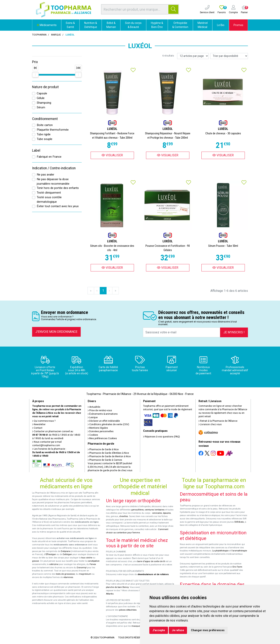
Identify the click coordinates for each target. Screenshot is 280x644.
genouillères (137, 510)
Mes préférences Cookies (102, 438)
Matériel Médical (203, 25)
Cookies (93, 435)
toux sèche (87, 558)
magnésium (85, 574)
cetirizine (54, 564)
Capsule (42, 93)
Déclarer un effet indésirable (104, 421)
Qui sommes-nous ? (44, 421)
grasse (35, 561)
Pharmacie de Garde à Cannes (105, 460)
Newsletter (39, 424)
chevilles (124, 516)
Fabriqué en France (49, 157)
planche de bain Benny (117, 587)
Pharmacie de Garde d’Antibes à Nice (108, 453)
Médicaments (47, 25)
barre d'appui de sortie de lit (151, 561)
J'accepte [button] (159, 630)
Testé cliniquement (49, 193)
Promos (238, 25)
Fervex (93, 564)
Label (36, 150)
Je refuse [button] (178, 630)
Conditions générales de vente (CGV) (108, 424)
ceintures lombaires (155, 510)
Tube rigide (44, 134)
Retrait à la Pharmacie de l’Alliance (218, 421)
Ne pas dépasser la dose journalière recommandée (53, 181)
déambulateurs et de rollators (153, 574)
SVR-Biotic (239, 522)
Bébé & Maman (111, 25)
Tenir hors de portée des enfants (58, 188)
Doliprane (66, 551)
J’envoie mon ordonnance (56, 332)
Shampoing (44, 103)
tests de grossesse (65, 574)
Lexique (93, 417)
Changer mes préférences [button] (208, 630)
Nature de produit (45, 87)
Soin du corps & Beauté (133, 25)
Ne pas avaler (45, 175)
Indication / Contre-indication (54, 168)
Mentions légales (98, 428)
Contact (37, 428)
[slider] (35, 75)
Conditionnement (45, 119)
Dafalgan (67, 554)
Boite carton (45, 125)
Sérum (41, 107)
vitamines (68, 577)
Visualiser (112, 155)
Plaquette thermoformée (53, 130)
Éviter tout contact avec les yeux (58, 206)
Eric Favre (237, 567)
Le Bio (221, 25)
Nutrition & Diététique (91, 25)
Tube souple (45, 139)
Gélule (41, 98)
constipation (94, 561)
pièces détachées (128, 610)
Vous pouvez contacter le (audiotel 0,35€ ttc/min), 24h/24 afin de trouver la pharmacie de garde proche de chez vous (110, 467)
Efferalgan (51, 554)
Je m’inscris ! (234, 332)
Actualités (94, 407)
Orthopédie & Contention (180, 25)
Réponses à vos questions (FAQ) (161, 437)
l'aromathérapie (239, 551)
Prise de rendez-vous (100, 410)
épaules (167, 513)
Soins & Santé (70, 25)
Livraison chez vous (210, 424)
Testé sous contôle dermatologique (49, 199)
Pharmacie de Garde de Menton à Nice (109, 456)
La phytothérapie (220, 551)
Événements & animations (103, 414)
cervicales (157, 513)
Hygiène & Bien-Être (157, 25)
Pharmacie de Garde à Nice (103, 449)
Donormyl (82, 568)
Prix (35, 62)
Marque (56, 35)
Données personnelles (101, 431)
